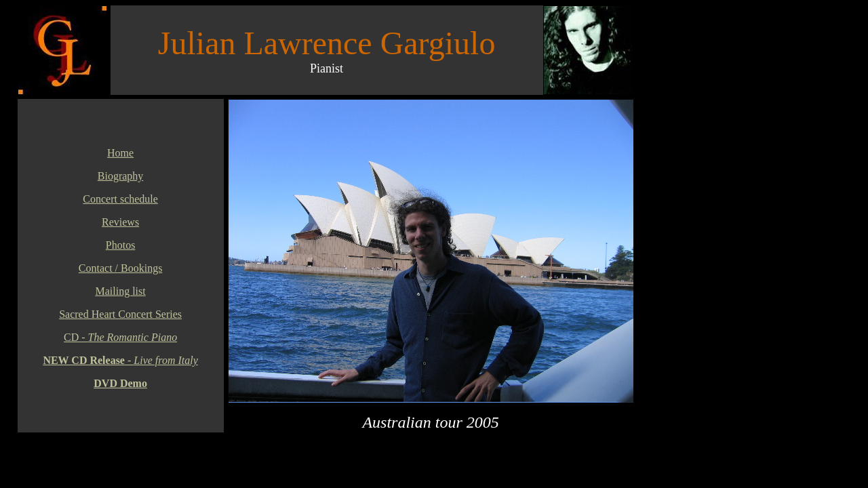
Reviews (120, 222)
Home (120, 153)
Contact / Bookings (121, 268)
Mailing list (120, 291)
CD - (120, 337)
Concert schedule (120, 199)
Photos (121, 245)
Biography (121, 176)
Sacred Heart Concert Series (120, 314)
